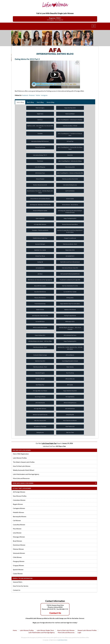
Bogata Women (18, 504)
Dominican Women (19, 545)
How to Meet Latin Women (66, 630)
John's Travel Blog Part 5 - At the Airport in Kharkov (70, 120)
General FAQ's (18, 582)
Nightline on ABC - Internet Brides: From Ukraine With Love (40, 127)
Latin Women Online (63, 640)
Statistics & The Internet (70, 310)
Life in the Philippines (40, 167)
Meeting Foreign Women (70, 316)
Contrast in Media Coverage (40, 355)
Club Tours (40, 120)
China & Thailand (40, 179)
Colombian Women (19, 500)
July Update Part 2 (70, 256)
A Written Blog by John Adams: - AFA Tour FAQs (40, 341)
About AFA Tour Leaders (40, 286)
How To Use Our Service (21, 586)
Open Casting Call (40, 218)
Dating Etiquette (70, 415)
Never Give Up (70, 367)
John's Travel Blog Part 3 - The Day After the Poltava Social (70, 148)
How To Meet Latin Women (22, 466)
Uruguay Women (18, 565)
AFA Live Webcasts (70, 379)
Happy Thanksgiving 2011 (70, 341)
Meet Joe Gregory (40, 108)
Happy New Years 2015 (70, 108)
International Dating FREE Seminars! (40, 141)
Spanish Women (18, 570)
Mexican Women (18, 549)
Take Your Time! (70, 432)
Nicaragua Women (19, 537)
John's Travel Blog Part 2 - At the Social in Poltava (70, 161)
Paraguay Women (19, 561)
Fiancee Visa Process (40, 147)
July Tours (40, 274)
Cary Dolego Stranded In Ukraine (70, 361)
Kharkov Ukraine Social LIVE (40, 185)
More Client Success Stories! (70, 421)
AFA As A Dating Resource (70, 403)
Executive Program (40, 373)
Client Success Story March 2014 (70, 179)
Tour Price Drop (70, 373)
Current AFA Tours (40, 321)
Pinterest (32, 95)
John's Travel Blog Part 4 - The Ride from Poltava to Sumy (70, 134)
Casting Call (40, 262)
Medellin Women (18, 512)
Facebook (25, 95)
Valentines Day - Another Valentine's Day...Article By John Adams (70, 348)
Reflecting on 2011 (70, 321)
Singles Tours (40, 114)
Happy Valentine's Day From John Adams (70, 304)
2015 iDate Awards (40, 403)
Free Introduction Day (40, 304)
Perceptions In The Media (40, 426)
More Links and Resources (21, 478)
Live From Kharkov (70, 191)
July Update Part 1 (40, 268)
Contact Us (17, 590)
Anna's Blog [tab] (50, 102)
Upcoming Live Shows (40, 397)
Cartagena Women (19, 508)
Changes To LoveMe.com (70, 238)
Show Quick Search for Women (23, 483)
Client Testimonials (70, 426)
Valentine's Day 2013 (40, 361)
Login (79, 632)
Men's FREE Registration (21, 454)
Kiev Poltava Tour (40, 385)
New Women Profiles (20, 496)
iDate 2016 (70, 155)
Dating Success (40, 432)
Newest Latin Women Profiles (87, 630)
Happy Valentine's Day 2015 (70, 391)
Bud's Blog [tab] (30, 102)
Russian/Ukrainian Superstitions (70, 224)
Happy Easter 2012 (70, 250)
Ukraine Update (70, 199)
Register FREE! (55, 19)
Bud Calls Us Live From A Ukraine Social (70, 262)
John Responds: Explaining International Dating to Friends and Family (70, 211)
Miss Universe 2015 (70, 167)
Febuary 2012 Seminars (40, 298)
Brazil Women (17, 541)
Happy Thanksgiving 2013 (70, 218)
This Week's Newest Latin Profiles (24, 462)
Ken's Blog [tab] (40, 102)
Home (15, 630)
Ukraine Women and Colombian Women (40, 199)
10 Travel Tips (70, 141)
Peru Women (17, 529)
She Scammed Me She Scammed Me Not (70, 274)
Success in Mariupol (40, 244)
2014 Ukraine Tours (40, 173)
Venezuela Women (19, 553)
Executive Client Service (40, 292)
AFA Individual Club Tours (70, 335)
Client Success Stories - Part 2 (40, 367)
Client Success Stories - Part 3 (40, 347)
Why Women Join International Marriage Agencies (40, 280)
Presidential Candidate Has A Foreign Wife (70, 280)
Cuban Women (18, 574)
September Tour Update (40, 250)
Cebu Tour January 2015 (40, 421)
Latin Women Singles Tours (45, 630)
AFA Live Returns (70, 355)
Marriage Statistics (70, 397)
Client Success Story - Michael (70, 126)
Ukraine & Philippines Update (40, 211)
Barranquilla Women (20, 516)
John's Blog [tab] (20, 102)
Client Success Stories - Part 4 (70, 244)
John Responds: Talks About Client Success (40, 205)
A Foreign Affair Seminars (40, 224)
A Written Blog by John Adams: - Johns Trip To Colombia (70, 328)
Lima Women (17, 533)
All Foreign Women (19, 492)
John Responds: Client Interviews (40, 316)
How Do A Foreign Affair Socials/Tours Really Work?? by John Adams (70, 231)
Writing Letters (70, 298)
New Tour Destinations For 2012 (70, 286)
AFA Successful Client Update (40, 327)
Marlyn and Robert (70, 114)
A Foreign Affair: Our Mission (40, 391)
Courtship (40, 133)
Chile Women (17, 557)
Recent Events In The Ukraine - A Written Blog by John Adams (40, 192)
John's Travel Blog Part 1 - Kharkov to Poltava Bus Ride (70, 173)
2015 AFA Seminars (70, 409)
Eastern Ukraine (40, 310)
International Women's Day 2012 (70, 268)
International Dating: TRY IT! (40, 155)
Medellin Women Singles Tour (40, 238)
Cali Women (17, 520)
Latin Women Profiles (20, 458)
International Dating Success (70, 185)
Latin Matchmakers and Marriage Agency (26, 474)
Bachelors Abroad (40, 379)
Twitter (38, 95)
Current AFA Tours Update (70, 292)
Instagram (44, 95)
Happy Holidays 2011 (40, 335)
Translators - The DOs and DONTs (40, 230)
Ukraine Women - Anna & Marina (70, 205)
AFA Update (70, 385)
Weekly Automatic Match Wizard (24, 470)
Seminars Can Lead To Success (40, 415)
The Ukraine (40, 161)
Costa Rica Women (19, 525)
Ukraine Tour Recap (40, 256)
